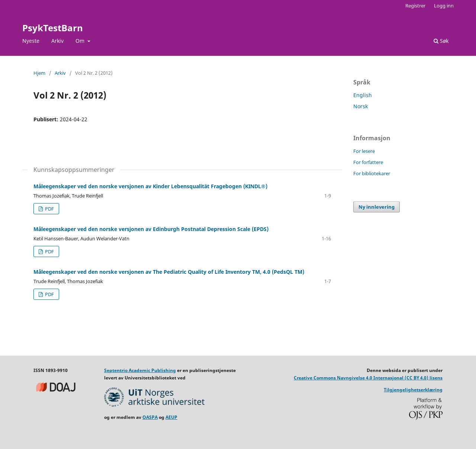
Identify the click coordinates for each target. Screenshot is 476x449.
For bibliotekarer (372, 173)
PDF (49, 209)
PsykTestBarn (53, 28)
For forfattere (368, 162)
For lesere (364, 151)
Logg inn (444, 6)
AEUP (171, 417)
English (363, 95)
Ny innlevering (377, 207)
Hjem (39, 73)
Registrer (415, 6)
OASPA (150, 417)
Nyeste (31, 41)
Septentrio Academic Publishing (140, 370)
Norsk (361, 106)
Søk (441, 41)
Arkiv (57, 41)
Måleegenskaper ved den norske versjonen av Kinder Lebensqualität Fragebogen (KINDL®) (150, 186)
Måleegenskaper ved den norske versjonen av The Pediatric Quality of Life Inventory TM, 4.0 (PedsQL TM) (169, 272)
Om (81, 41)
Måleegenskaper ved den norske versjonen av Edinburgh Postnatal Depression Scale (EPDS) (151, 229)
